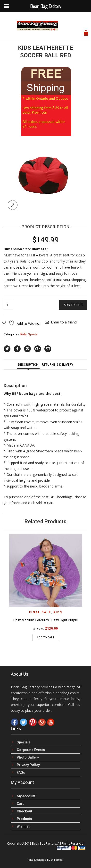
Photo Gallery (28, 757)
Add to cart (73, 305)
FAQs (21, 773)
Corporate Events (31, 750)
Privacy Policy (28, 765)
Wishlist (23, 826)
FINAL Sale (40, 612)
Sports (33, 334)
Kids (24, 334)
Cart (20, 804)
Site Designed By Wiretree (46, 860)
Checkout (25, 811)
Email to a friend (64, 322)
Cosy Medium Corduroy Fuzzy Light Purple (46, 620)
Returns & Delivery (58, 365)
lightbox (13, 205)
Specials (24, 742)
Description (28, 365)
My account (26, 796)
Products (24, 819)
